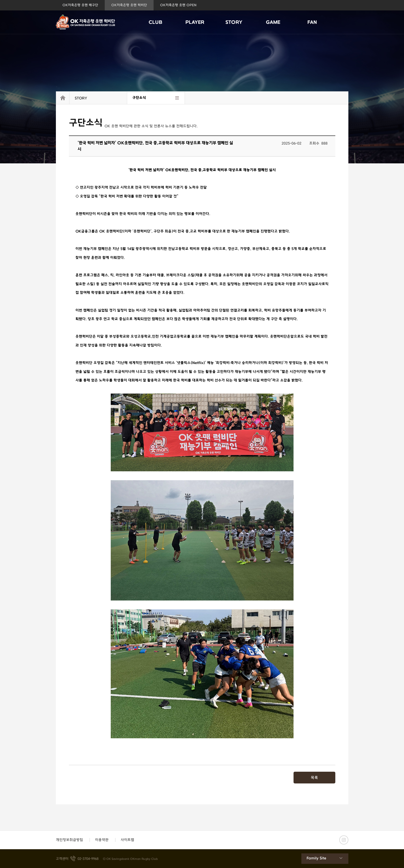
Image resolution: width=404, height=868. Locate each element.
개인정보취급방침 (69, 840)
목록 (314, 778)
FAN (312, 22)
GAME (273, 22)
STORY (234, 22)
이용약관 (102, 840)
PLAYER (195, 22)
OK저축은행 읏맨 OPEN (178, 5)
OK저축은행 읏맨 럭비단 (129, 5)
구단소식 (139, 98)
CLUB (156, 22)
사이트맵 (127, 840)
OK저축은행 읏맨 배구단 (80, 5)
